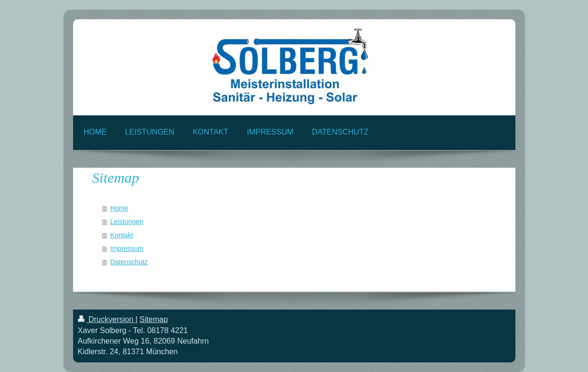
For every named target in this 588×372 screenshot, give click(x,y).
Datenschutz (129, 262)
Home (119, 208)
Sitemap (154, 319)
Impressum (127, 248)
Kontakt (121, 235)
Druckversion (107, 319)
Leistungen (127, 222)
